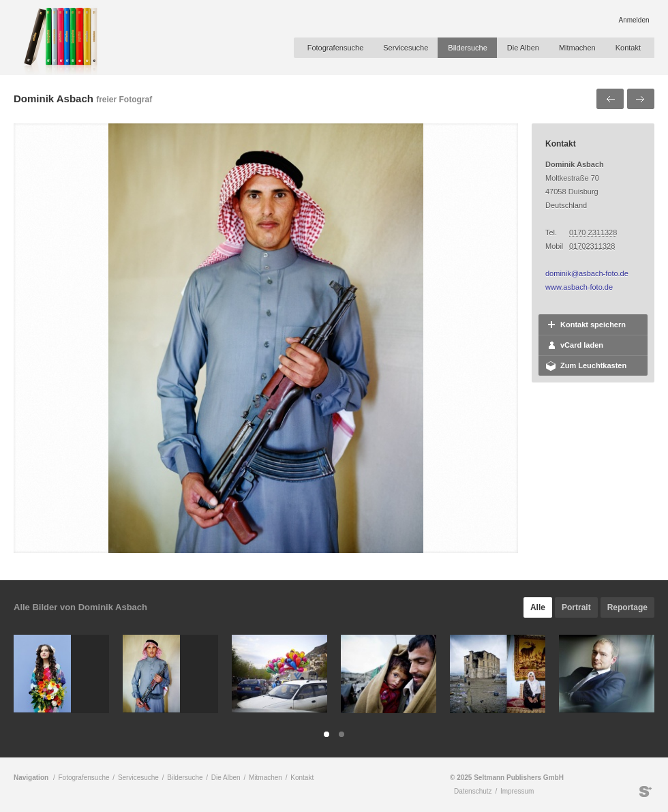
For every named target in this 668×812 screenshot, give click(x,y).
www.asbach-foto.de (579, 287)
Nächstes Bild (641, 99)
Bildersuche (467, 48)
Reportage (627, 607)
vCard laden (582, 345)
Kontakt (628, 48)
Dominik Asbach (54, 99)
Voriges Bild (610, 99)
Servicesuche (406, 48)
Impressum (517, 791)
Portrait (576, 607)
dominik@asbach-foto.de (587, 273)
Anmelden (634, 20)
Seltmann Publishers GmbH (646, 792)
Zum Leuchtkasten (593, 365)
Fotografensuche (336, 48)
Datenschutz (473, 791)
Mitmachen (577, 48)
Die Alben (523, 48)
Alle (538, 607)
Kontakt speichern (593, 325)
